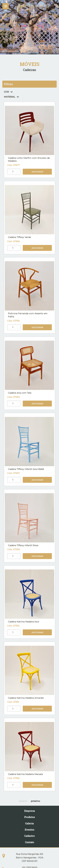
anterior (23, 801)
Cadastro (29, 836)
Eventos (29, 830)
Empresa (30, 811)
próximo (35, 801)
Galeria (29, 823)
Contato (30, 842)
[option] (29, 27)
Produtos (30, 817)
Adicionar (37, 172)
